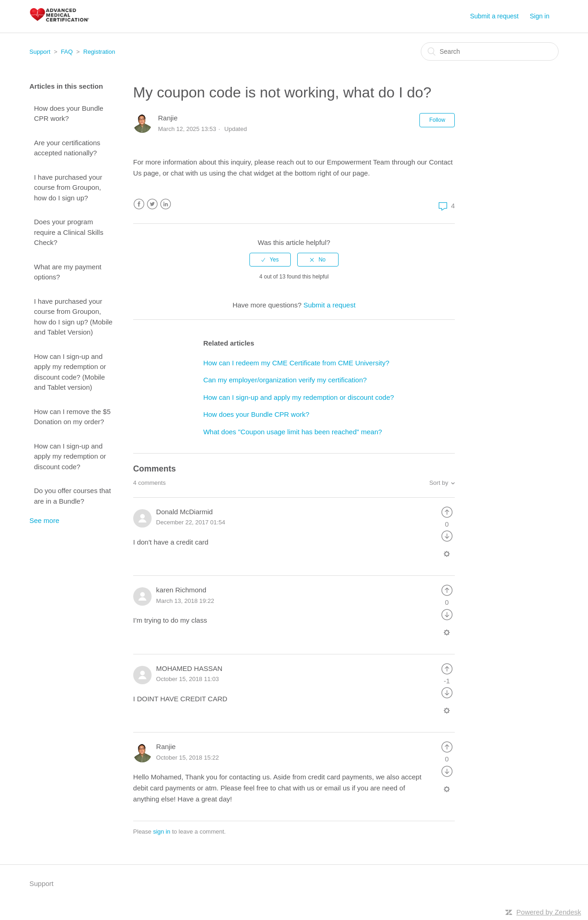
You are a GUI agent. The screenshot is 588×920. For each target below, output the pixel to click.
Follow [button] (437, 120)
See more (44, 520)
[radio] (270, 260)
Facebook (139, 204)
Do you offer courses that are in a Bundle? (72, 496)
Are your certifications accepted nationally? (67, 148)
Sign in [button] (540, 16)
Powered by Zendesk (549, 912)
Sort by (438, 483)
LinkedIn (166, 204)
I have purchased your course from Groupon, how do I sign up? (68, 187)
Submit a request (494, 16)
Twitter (152, 204)
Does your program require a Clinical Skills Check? (69, 232)
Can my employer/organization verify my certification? (285, 380)
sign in (162, 832)
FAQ (67, 52)
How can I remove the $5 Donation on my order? (72, 417)
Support (40, 52)
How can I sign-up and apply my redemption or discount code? (70, 456)
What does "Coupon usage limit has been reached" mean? (292, 432)
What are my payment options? (68, 272)
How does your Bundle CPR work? (69, 114)
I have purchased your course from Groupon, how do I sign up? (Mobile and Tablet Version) (73, 317)
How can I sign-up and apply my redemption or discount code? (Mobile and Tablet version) (70, 372)
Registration (99, 52)
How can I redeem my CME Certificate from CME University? (296, 363)
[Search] (490, 51)
